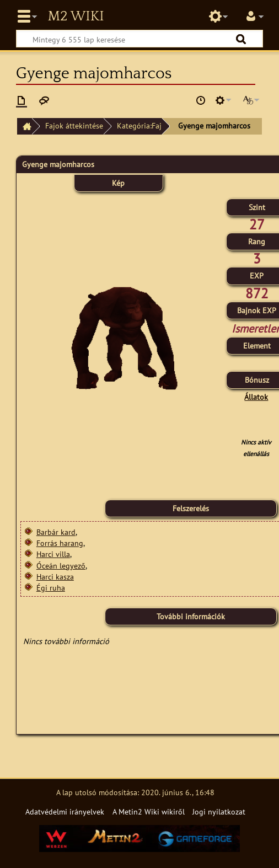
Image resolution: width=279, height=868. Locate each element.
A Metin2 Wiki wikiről (149, 811)
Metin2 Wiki (76, 17)
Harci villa (53, 554)
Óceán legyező (61, 566)
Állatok (256, 397)
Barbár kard (56, 532)
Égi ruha (51, 588)
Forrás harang (60, 543)
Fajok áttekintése (74, 125)
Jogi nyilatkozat (219, 811)
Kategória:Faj (139, 125)
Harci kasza (55, 577)
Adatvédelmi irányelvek (65, 811)
